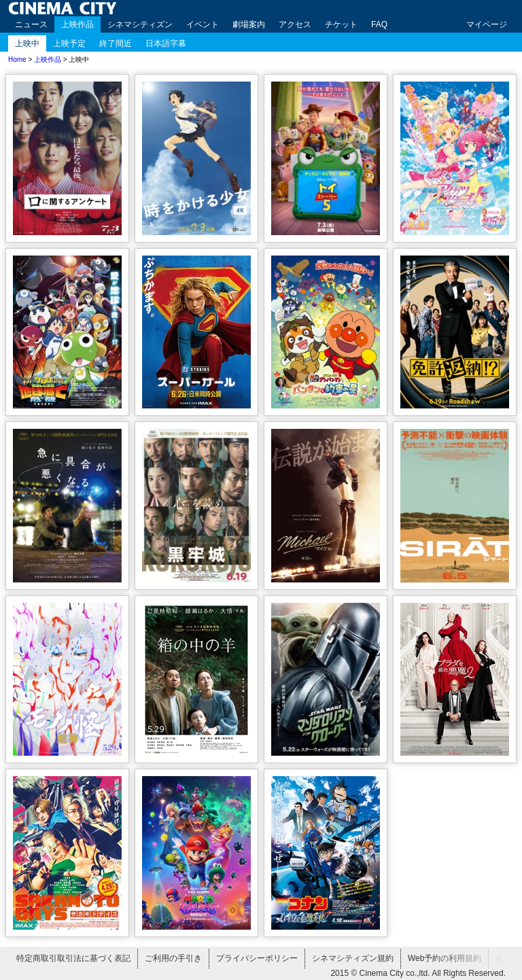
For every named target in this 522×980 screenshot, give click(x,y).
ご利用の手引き (173, 958)
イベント (203, 24)
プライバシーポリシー (257, 958)
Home (17, 59)
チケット (341, 24)
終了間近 (116, 43)
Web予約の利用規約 (445, 958)
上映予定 (69, 43)
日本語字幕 (166, 43)
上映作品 (77, 24)
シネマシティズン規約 (353, 958)
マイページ (487, 24)
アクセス (295, 24)
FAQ (379, 24)
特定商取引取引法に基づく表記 (73, 958)
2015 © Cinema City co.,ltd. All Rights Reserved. (418, 973)
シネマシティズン (140, 24)
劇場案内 (249, 24)
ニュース (31, 24)
